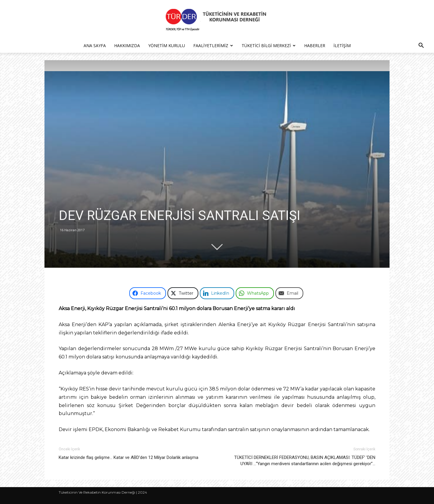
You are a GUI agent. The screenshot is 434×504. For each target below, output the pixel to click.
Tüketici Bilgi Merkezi (269, 46)
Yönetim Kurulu (167, 46)
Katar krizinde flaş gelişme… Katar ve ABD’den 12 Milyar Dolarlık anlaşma (129, 457)
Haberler (315, 46)
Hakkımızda (127, 46)
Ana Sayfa (95, 46)
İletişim (342, 46)
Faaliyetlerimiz (213, 46)
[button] (421, 46)
